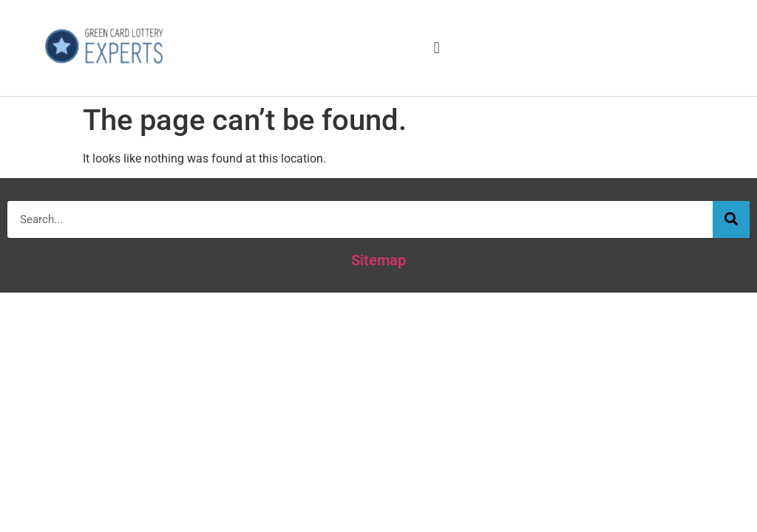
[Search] (731, 219)
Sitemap (378, 260)
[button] (437, 48)
